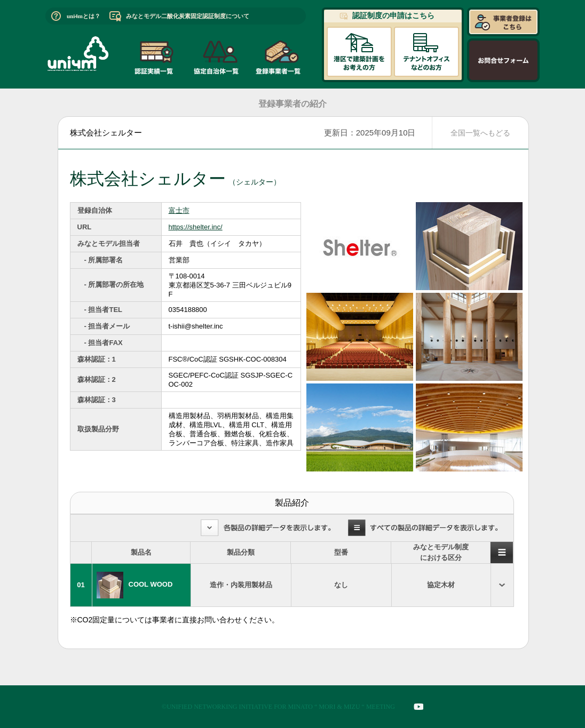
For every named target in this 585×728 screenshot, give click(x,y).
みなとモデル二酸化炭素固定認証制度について (188, 16)
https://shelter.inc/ (196, 227)
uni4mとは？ (84, 16)
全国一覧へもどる (480, 133)
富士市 (179, 210)
